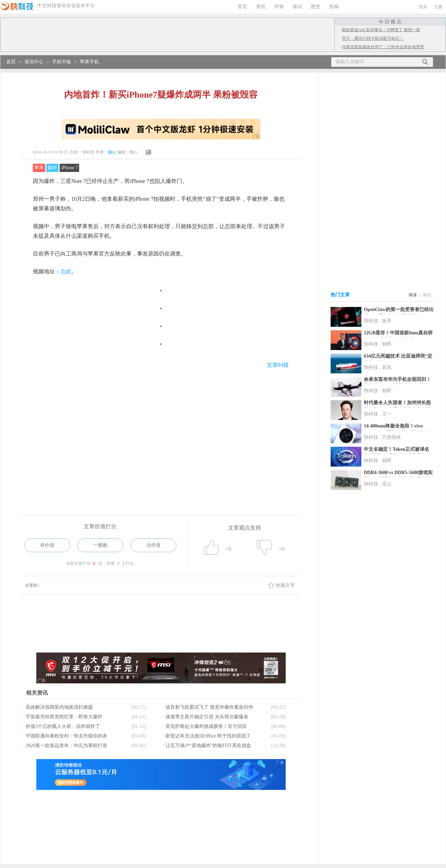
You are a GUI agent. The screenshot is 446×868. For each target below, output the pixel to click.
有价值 (47, 545)
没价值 (153, 545)
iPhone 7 (69, 168)
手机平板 (62, 62)
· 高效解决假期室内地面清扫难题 (58, 707)
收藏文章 (285, 585)
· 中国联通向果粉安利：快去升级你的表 (65, 736)
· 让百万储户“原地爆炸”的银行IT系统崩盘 (207, 746)
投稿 (334, 7)
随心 (112, 152)
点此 (66, 271)
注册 (438, 7)
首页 (242, 7)
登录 (423, 7)
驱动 (297, 7)
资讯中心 (34, 62)
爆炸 (52, 168)
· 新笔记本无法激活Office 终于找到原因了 (207, 736)
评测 (279, 7)
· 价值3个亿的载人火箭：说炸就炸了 (62, 726)
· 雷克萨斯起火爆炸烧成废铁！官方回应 (205, 726)
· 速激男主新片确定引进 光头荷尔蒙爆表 (206, 717)
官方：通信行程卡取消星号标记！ (373, 38)
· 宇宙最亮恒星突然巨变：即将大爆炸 (63, 717)
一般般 (100, 545)
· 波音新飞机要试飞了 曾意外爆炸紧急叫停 (208, 707)
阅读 (413, 295)
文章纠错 (278, 365)
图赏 (315, 7)
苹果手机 (89, 62)
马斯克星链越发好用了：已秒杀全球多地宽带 (383, 47)
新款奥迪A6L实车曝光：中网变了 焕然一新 (381, 30)
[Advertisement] (161, 430)
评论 (427, 295)
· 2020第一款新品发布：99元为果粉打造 (65, 746)
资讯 (261, 7)
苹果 (39, 168)
